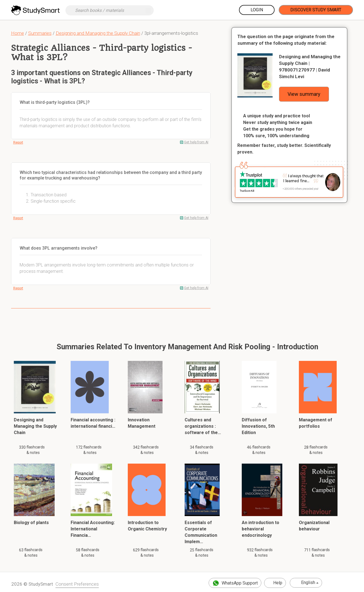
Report (18, 142)
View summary (304, 94)
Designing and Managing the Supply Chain (98, 33)
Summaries (40, 33)
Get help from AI (196, 142)
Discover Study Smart (316, 10)
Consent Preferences (77, 584)
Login (257, 10)
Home (18, 33)
